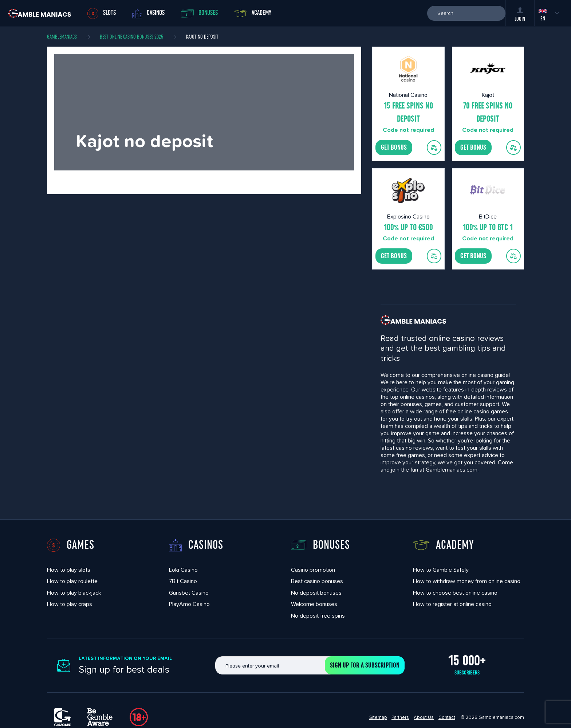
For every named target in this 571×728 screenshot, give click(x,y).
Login (520, 15)
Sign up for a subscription (365, 665)
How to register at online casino (452, 604)
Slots (102, 13)
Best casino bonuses (317, 581)
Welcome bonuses (314, 604)
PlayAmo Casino (189, 604)
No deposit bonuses (316, 593)
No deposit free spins (318, 616)
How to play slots (69, 570)
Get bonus (394, 147)
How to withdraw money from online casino (467, 581)
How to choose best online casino (455, 593)
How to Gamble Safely (441, 570)
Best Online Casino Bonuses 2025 (131, 37)
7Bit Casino (183, 581)
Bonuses (199, 13)
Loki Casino (183, 570)
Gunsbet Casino (189, 593)
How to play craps (70, 604)
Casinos (148, 13)
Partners (400, 717)
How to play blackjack (74, 593)
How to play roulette (72, 581)
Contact (447, 717)
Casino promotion (313, 570)
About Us (424, 717)
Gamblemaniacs (62, 37)
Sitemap (378, 717)
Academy (253, 13)
